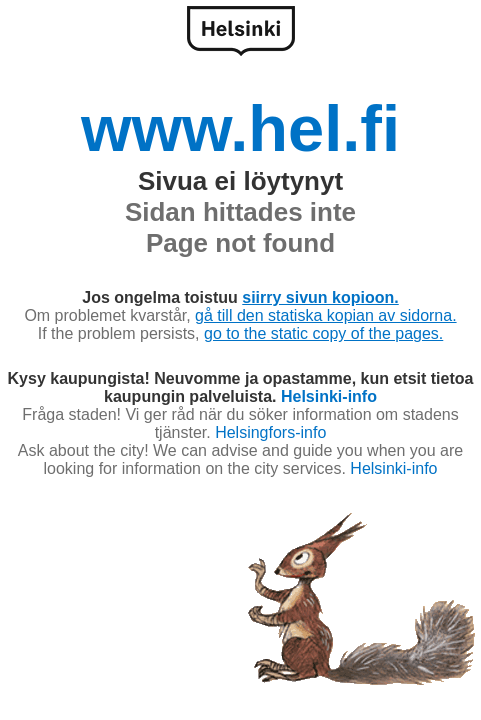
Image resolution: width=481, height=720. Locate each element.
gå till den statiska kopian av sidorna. (325, 315)
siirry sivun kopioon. (320, 297)
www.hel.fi (240, 128)
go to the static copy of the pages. (323, 333)
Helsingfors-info (270, 432)
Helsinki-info (329, 396)
